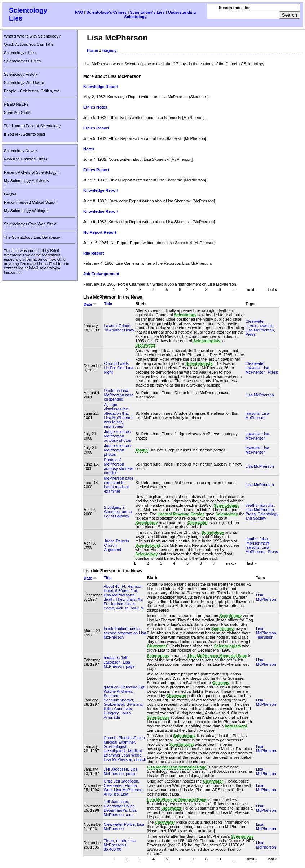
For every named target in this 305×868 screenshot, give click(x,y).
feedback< (51, 255)
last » (273, 290)
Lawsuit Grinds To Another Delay (119, 328)
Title (108, 304)
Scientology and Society (262, 516)
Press (251, 334)
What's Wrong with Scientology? (32, 36)
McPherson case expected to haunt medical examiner (119, 485)
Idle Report (94, 253)
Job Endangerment (101, 274)
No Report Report (100, 232)
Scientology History (21, 74)
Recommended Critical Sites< (30, 202)
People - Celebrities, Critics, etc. (32, 91)
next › (252, 290)
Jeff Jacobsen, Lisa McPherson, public (120, 771)
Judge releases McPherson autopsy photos (117, 436)
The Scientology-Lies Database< (33, 237)
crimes (251, 326)
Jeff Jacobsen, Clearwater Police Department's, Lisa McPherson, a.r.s (120, 808)
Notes (89, 149)
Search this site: (235, 8)
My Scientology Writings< (26, 211)
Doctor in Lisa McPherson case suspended (119, 395)
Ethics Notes (95, 107)
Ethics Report (96, 128)
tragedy (110, 50)
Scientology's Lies (147, 12)
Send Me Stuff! (17, 113)
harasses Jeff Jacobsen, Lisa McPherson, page (119, 662)
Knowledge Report (101, 87)
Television (265, 637)
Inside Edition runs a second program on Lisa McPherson (125, 633)
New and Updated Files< (26, 159)
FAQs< (10, 194)
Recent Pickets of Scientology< (31, 172)
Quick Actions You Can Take (29, 44)
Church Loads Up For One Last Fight (118, 368)
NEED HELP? (16, 104)
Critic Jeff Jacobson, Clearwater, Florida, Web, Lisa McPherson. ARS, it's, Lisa (123, 788)
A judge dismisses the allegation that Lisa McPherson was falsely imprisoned (118, 415)
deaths (251, 505)
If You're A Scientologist (25, 134)
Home (92, 50)
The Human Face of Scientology (32, 126)
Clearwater (255, 321)
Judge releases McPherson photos (117, 450)
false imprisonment (257, 541)
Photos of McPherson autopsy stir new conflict (118, 466)
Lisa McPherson (260, 330)
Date (90, 304)
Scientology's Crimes (107, 12)
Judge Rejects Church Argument (116, 545)
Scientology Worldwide (24, 83)
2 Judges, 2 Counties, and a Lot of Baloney (118, 512)
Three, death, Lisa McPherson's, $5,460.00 (120, 845)
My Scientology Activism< (26, 181)
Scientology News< (21, 151)
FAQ (79, 12)
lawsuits (266, 326)
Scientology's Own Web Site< (30, 224)
